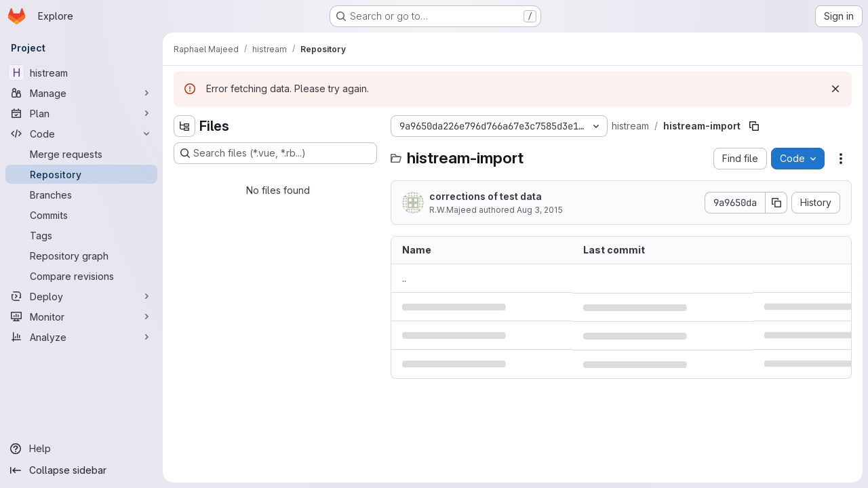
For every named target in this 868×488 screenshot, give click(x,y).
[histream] (81, 73)
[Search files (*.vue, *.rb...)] (275, 153)
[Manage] (81, 93)
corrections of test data (486, 196)
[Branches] (81, 195)
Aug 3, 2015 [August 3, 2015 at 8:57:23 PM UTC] (540, 210)
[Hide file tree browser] (184, 126)
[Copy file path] (754, 126)
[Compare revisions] (81, 276)
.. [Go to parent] (404, 278)
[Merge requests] (81, 154)
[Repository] (81, 174)
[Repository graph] (81, 256)
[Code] (81, 134)
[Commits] (81, 215)
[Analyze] (81, 337)
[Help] (81, 449)
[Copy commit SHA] (776, 203)
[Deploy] (81, 296)
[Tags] (81, 235)
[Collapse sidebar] (81, 470)
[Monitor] (81, 317)
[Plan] (81, 113)
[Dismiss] (835, 89)
